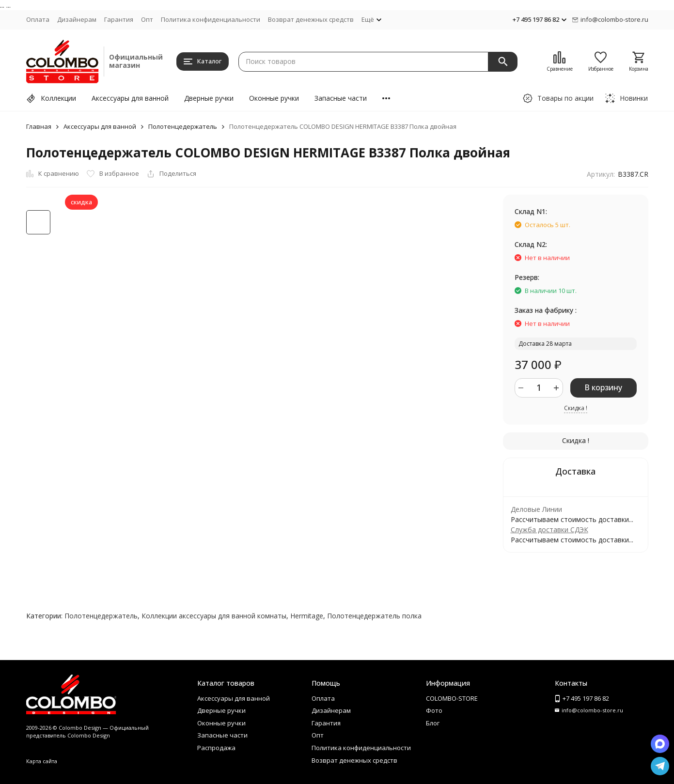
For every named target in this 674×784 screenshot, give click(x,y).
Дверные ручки (209, 98)
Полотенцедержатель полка (374, 616)
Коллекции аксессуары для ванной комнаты (214, 616)
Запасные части (341, 98)
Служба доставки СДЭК (549, 530)
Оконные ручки (274, 98)
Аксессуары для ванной (130, 98)
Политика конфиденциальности (211, 19)
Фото (434, 710)
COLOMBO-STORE (452, 698)
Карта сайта (42, 761)
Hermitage (307, 616)
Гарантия (119, 19)
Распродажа (216, 748)
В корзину (603, 387)
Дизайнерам (77, 19)
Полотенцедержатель (183, 126)
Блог (433, 723)
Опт (147, 19)
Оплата (38, 19)
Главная (39, 126)
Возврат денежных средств (311, 19)
